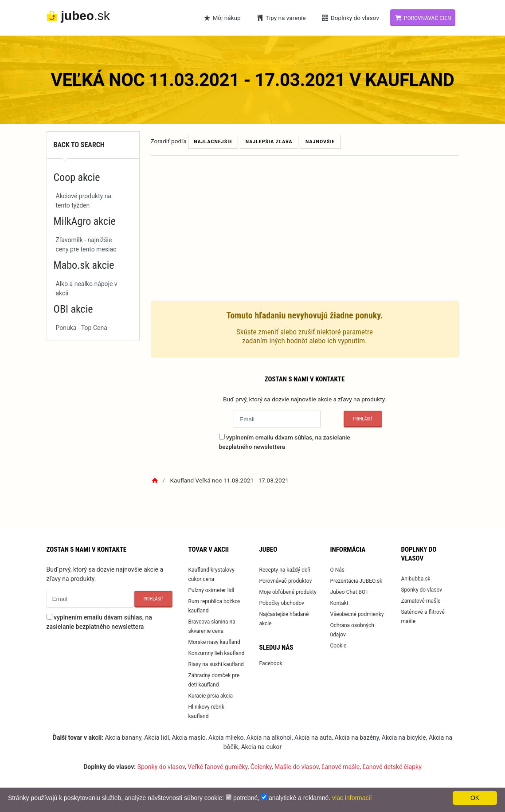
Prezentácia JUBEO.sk (356, 581)
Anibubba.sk (415, 579)
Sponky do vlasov (421, 590)
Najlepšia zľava (269, 142)
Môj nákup (222, 18)
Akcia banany (123, 737)
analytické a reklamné (299, 798)
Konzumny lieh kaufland (216, 653)
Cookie (338, 646)
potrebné (245, 798)
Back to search (79, 145)
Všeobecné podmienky (357, 614)
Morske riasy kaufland (214, 642)
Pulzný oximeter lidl (211, 590)
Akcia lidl (157, 737)
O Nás (337, 570)
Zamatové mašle (421, 601)
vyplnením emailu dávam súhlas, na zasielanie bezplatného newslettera (285, 442)
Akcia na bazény (357, 737)
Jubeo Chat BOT (349, 592)
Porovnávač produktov (285, 581)
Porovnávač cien (423, 18)
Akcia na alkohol (269, 737)
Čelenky (261, 767)
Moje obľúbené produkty (288, 592)
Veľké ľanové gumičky (217, 767)
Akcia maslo (188, 737)
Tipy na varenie (281, 18)
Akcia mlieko (226, 737)
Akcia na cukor (262, 747)
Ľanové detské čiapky (392, 767)
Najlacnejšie (213, 142)
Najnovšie (320, 142)
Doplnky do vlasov (350, 18)
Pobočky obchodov (282, 603)
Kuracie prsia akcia (210, 696)
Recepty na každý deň (285, 570)
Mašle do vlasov (297, 767)
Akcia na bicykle (404, 737)
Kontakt (339, 603)
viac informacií (352, 798)
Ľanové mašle (341, 767)
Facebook (270, 663)
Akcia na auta (313, 737)
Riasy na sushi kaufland (216, 664)
